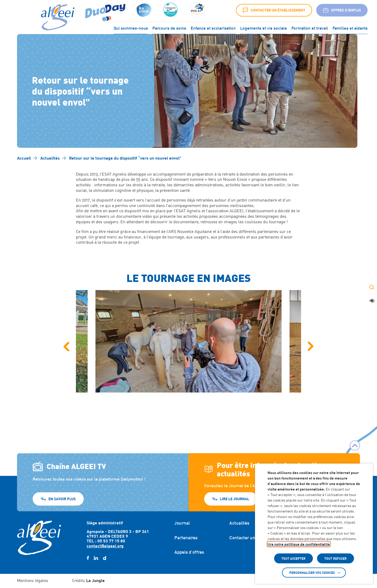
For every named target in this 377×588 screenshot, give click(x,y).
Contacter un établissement (274, 10)
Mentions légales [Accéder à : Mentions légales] (33, 581)
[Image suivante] (311, 346)
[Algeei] (57, 18)
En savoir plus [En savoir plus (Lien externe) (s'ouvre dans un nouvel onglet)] (62, 499)
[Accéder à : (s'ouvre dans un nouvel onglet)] (143, 10)
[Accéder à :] (170, 10)
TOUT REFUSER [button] (336, 558)
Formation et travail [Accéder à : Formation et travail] (310, 28)
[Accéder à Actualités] (50, 158)
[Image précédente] (66, 346)
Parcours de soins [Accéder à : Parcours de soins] (169, 28)
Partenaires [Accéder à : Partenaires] (186, 538)
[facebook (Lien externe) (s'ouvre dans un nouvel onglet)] (88, 558)
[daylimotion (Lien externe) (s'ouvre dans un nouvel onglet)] (104, 558)
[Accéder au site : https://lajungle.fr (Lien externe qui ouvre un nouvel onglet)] (95, 581)
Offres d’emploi (342, 10)
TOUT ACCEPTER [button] (293, 558)
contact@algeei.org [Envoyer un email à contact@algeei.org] (105, 546)
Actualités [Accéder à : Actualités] (239, 523)
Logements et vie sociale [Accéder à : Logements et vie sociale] (264, 28)
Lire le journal (235, 499)
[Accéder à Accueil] (24, 158)
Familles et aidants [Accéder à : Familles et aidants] (350, 28)
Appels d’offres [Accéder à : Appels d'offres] (189, 552)
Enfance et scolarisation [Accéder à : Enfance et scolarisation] (213, 28)
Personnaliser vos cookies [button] (312, 573)
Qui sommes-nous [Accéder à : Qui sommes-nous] (131, 28)
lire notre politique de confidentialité (299, 544)
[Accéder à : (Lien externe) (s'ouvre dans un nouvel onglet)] (105, 10)
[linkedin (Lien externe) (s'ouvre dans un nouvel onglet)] (96, 558)
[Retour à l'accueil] (39, 538)
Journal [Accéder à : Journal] (182, 523)
